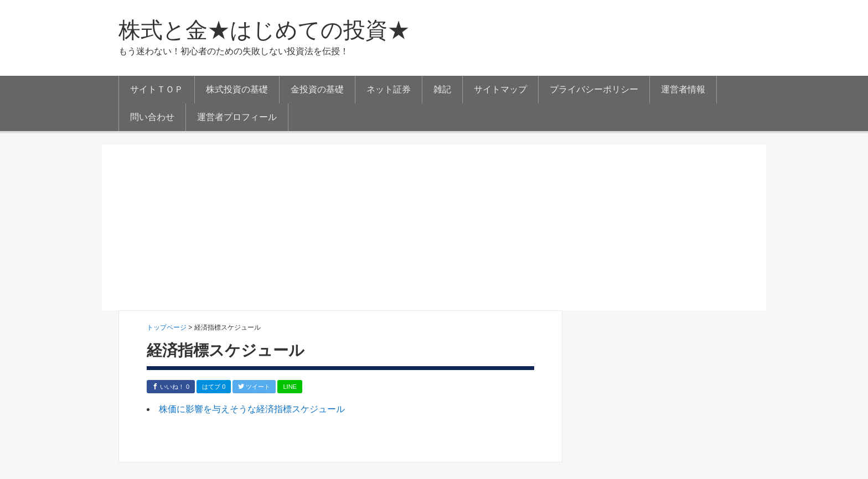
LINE (290, 387)
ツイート (254, 387)
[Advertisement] (434, 227)
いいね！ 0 (171, 387)
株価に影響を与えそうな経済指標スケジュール (252, 409)
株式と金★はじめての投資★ (264, 30)
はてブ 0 (214, 387)
